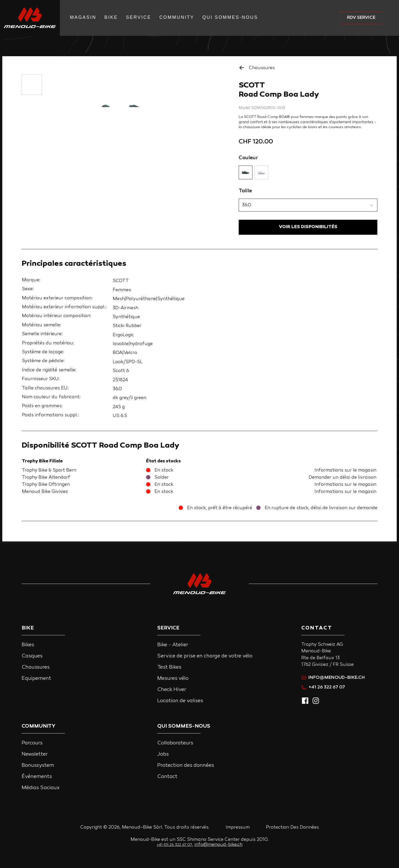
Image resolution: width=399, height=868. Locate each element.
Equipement (36, 679)
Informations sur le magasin (345, 472)
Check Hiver (172, 690)
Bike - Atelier (173, 645)
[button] (308, 205)
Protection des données (186, 766)
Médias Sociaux (41, 788)
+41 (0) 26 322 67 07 (174, 845)
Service (139, 17)
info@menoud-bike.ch (333, 678)
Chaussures (36, 667)
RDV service (361, 18)
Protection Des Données (292, 827)
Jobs (163, 754)
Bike (111, 17)
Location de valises (180, 701)
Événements (37, 777)
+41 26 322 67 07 (323, 687)
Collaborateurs (175, 743)
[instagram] (316, 704)
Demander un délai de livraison (343, 479)
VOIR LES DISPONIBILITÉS (308, 228)
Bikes (28, 645)
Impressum (238, 827)
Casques (32, 656)
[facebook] (305, 704)
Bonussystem (38, 766)
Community (177, 17)
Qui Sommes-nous (230, 17)
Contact (167, 777)
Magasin (83, 17)
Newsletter (35, 754)
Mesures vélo (173, 679)
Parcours (32, 743)
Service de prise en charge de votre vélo (205, 656)
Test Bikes (169, 667)
